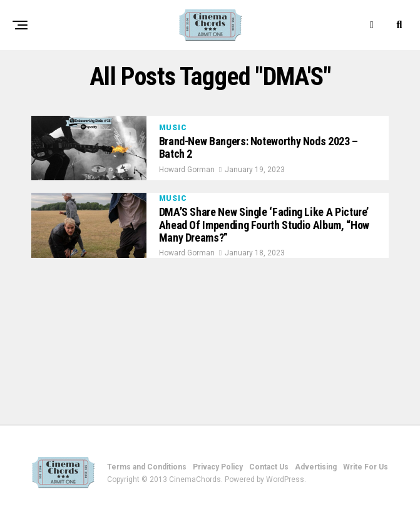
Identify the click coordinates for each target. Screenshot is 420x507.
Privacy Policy (218, 467)
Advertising (316, 467)
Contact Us (269, 467)
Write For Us (366, 467)
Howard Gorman (187, 170)
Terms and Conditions (147, 467)
